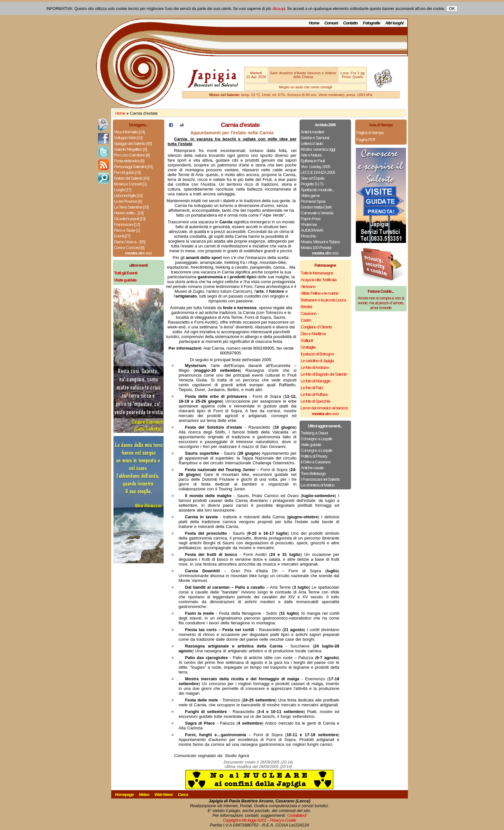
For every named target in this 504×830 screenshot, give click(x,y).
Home (314, 23)
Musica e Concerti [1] (130, 184)
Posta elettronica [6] (129, 161)
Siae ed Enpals (313, 178)
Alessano (308, 286)
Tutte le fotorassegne (317, 273)
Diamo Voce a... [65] (130, 242)
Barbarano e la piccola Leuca (323, 300)
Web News (164, 794)
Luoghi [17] (123, 190)
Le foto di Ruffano (314, 394)
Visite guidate (311, 445)
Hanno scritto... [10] (129, 213)
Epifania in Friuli (313, 161)
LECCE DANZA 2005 (318, 172)
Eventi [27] (122, 236)
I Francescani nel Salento (320, 479)
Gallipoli (307, 340)
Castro (306, 320)
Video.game (310, 196)
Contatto (350, 23)
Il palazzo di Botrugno (317, 354)
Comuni (331, 23)
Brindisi (306, 307)
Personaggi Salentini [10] (133, 167)
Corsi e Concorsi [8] (129, 248)
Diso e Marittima (313, 334)
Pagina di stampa (370, 133)
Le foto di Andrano (315, 367)
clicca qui (279, 9)
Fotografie (372, 23)
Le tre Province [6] (128, 201)
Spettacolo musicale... (318, 190)
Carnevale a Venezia (317, 213)
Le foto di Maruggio (316, 381)
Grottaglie (308, 347)
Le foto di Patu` (312, 388)
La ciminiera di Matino (318, 485)
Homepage (124, 794)
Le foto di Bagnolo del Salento (324, 374)
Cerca (183, 794)
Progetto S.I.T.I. (313, 184)
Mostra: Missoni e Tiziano (320, 242)
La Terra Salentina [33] (131, 207)
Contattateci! (297, 815)
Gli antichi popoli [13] (130, 219)
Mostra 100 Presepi (316, 248)
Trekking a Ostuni (314, 433)
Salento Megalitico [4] (130, 149)
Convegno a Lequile (317, 439)
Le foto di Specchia (316, 401)
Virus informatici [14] (130, 132)
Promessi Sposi (313, 201)
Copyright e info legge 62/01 (244, 820)
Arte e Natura (311, 155)
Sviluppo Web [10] (128, 138)
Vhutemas (309, 224)
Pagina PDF (366, 140)
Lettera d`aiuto (312, 143)
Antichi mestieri (312, 132)
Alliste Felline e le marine (320, 293)
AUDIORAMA (312, 230)
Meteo (144, 794)
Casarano (309, 313)
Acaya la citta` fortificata (319, 280)
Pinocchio (308, 236)
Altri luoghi (394, 23)
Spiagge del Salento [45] (133, 143)
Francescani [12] (127, 224)
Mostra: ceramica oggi (318, 149)
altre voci (139, 253)
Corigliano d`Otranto (316, 327)
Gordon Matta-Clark (316, 207)
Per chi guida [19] (127, 172)
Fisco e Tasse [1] (127, 230)
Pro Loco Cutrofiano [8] (132, 155)
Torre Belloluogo (313, 473)
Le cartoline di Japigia (317, 361)
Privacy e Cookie (283, 820)
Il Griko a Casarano (316, 462)
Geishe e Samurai (315, 138)
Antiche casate (312, 468)
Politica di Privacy (314, 456)
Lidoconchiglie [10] (128, 196)
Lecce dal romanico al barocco (324, 408)
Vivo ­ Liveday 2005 (316, 167)
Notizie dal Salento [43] (132, 178)
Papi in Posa (311, 219)
